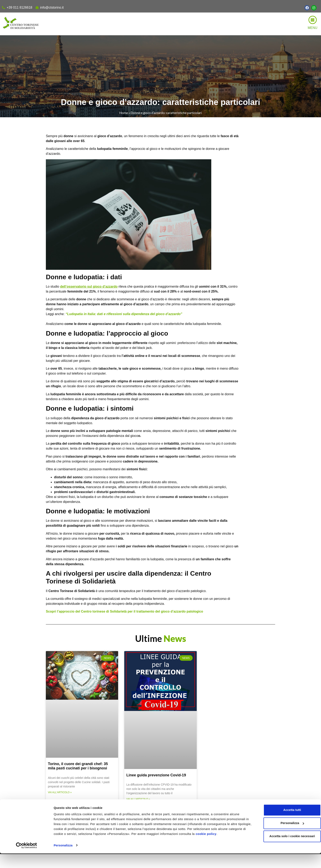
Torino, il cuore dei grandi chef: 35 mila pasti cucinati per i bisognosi (78, 766)
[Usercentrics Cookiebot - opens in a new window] (27, 860)
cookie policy (224, 849)
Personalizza (63, 860)
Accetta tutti (287, 825)
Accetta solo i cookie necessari (287, 851)
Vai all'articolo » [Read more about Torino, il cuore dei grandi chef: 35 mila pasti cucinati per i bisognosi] (60, 792)
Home (124, 113)
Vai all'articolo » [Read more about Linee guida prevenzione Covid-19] (138, 799)
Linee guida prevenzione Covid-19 (156, 775)
